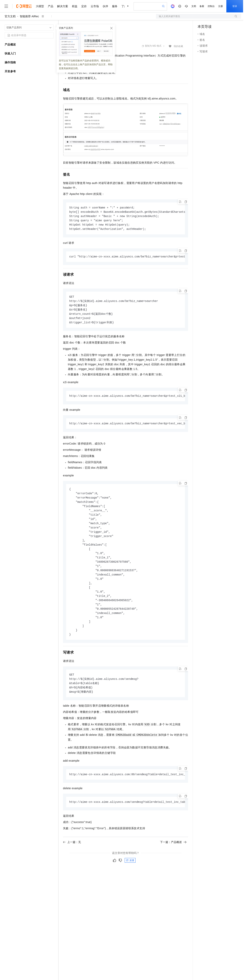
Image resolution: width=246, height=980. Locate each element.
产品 (51, 6)
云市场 (95, 6)
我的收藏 (178, 46)
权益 (75, 6)
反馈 (130, 872)
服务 (115, 6)
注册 (221, 6)
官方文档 (10, 16)
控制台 (211, 6)
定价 (84, 6)
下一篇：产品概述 (173, 853)
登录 (235, 6)
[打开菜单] (6, 6)
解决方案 (63, 6)
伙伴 (105, 6)
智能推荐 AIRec (29, 16)
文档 (194, 6)
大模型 (40, 6)
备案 (202, 6)
